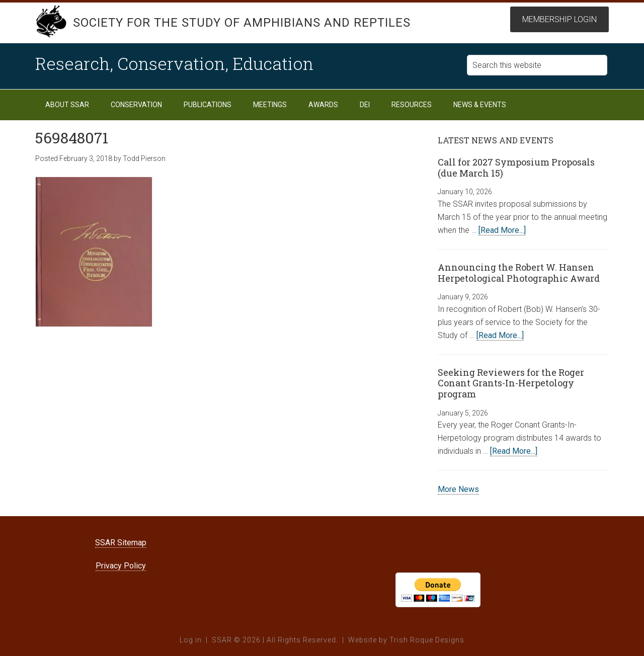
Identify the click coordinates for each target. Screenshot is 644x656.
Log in (191, 640)
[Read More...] (502, 230)
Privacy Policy (121, 566)
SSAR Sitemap (121, 543)
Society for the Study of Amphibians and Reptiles (242, 23)
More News (458, 489)
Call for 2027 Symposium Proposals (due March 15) (516, 168)
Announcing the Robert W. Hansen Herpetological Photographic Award (519, 273)
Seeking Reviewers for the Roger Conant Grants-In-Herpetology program (511, 383)
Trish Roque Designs (427, 640)
